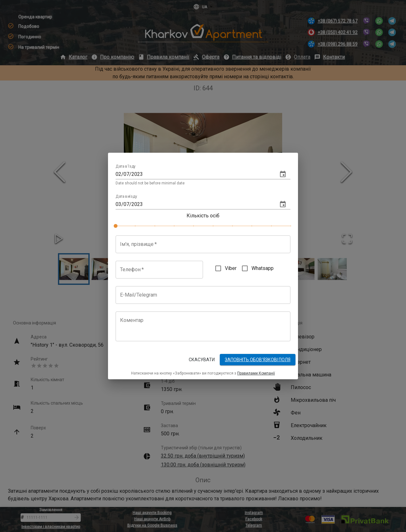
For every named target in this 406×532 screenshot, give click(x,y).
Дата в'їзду (126, 167)
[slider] (116, 226)
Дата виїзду (126, 196)
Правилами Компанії (256, 373)
